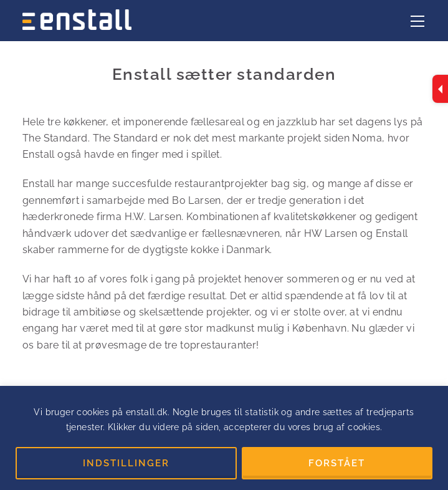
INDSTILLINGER (126, 463)
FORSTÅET (337, 463)
